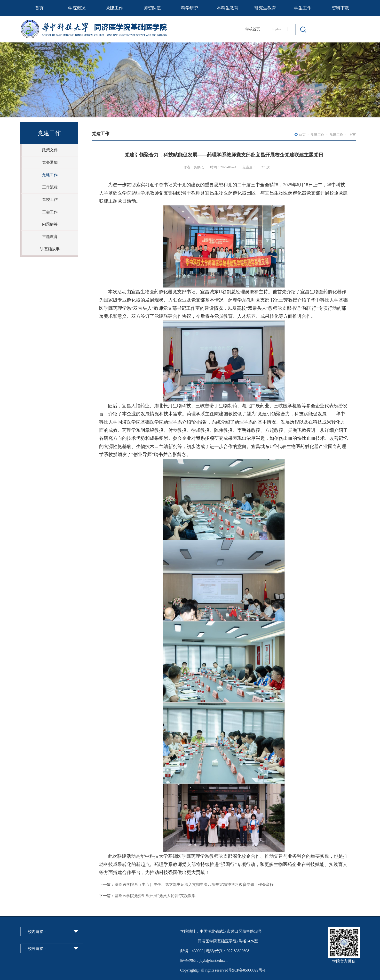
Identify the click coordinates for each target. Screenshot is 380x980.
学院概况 (77, 8)
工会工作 (50, 212)
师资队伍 (152, 8)
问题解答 (50, 224)
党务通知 (50, 162)
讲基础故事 (50, 249)
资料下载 (340, 8)
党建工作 (114, 8)
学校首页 (253, 29)
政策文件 (50, 150)
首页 (39, 8)
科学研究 (190, 8)
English (277, 29)
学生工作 (303, 8)
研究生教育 (265, 8)
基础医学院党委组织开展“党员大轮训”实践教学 (155, 896)
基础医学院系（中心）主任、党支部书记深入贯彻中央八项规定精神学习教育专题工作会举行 (194, 885)
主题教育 (50, 237)
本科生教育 (228, 8)
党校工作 (50, 200)
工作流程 (50, 187)
